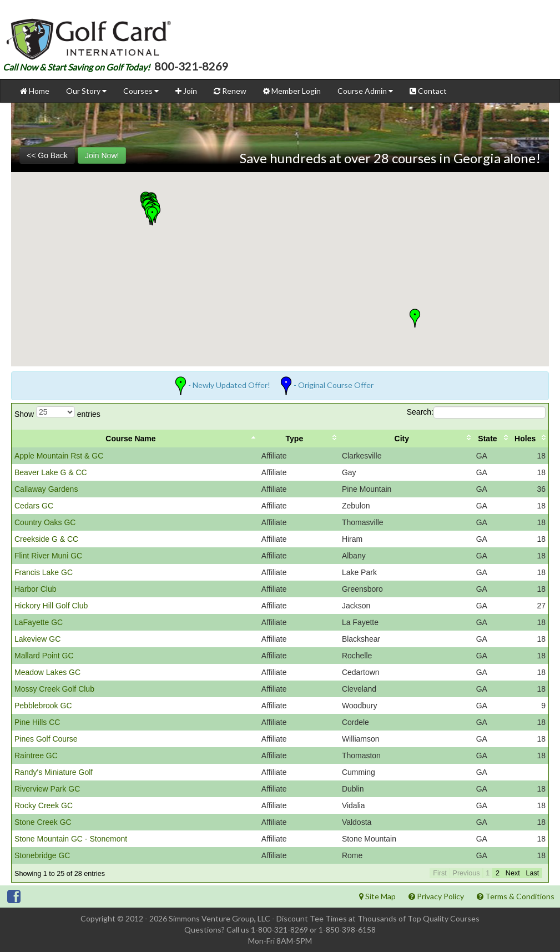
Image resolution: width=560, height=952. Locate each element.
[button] (152, 216)
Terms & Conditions (516, 896)
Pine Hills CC (37, 722)
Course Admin (365, 91)
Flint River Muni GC (48, 556)
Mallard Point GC (44, 656)
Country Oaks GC (45, 522)
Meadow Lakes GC (47, 672)
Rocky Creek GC (44, 805)
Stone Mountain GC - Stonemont (71, 839)
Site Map (377, 896)
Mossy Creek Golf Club (54, 689)
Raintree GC (36, 755)
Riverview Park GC (47, 789)
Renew (230, 91)
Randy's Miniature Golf (54, 772)
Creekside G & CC (46, 539)
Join (186, 91)
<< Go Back (47, 155)
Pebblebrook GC (43, 706)
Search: (476, 412)
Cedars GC (34, 506)
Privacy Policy (436, 896)
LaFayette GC (39, 622)
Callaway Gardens (46, 489)
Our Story (86, 91)
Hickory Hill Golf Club (51, 606)
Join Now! (102, 155)
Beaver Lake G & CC (51, 472)
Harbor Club (35, 589)
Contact (428, 91)
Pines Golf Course (46, 739)
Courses (141, 91)
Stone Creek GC (43, 822)
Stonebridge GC (42, 855)
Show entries (57, 412)
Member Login (292, 91)
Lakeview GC (37, 639)
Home (35, 91)
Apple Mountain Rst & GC (59, 456)
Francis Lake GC (44, 572)
